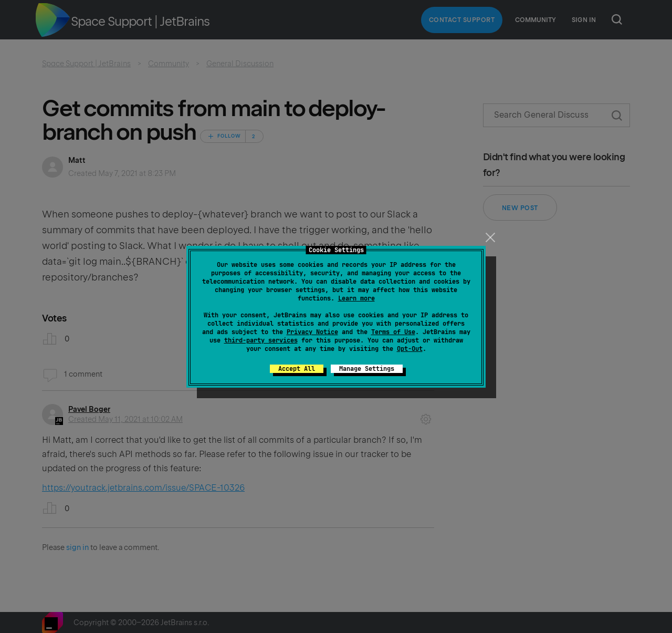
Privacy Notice (312, 332)
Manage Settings (367, 369)
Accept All (297, 369)
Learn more (356, 298)
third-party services (261, 340)
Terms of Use (393, 332)
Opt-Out (410, 349)
